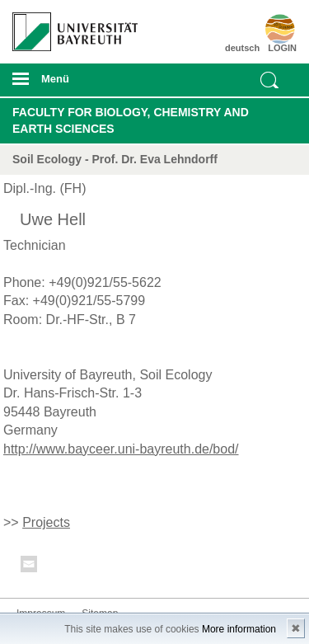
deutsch (242, 48)
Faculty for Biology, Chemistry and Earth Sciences (131, 120)
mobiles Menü (68, 84)
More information (239, 629)
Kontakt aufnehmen (30, 567)
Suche (269, 80)
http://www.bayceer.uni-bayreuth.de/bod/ (121, 449)
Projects (46, 522)
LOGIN (282, 48)
